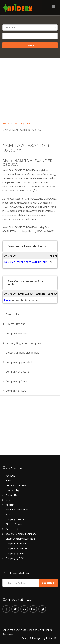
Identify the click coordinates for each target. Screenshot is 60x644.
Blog (8, 514)
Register (10, 505)
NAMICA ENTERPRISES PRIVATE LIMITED (26, 262)
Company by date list (18, 372)
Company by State (16, 381)
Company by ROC (16, 391)
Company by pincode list (20, 362)
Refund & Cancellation (17, 510)
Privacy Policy (12, 490)
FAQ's (9, 481)
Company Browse (16, 333)
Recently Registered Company (23, 343)
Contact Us (11, 495)
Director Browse (15, 324)
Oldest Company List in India (22, 353)
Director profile (22, 124)
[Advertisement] (30, 89)
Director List (13, 314)
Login (8, 300)
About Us (10, 476)
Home (6, 124)
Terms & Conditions (16, 485)
